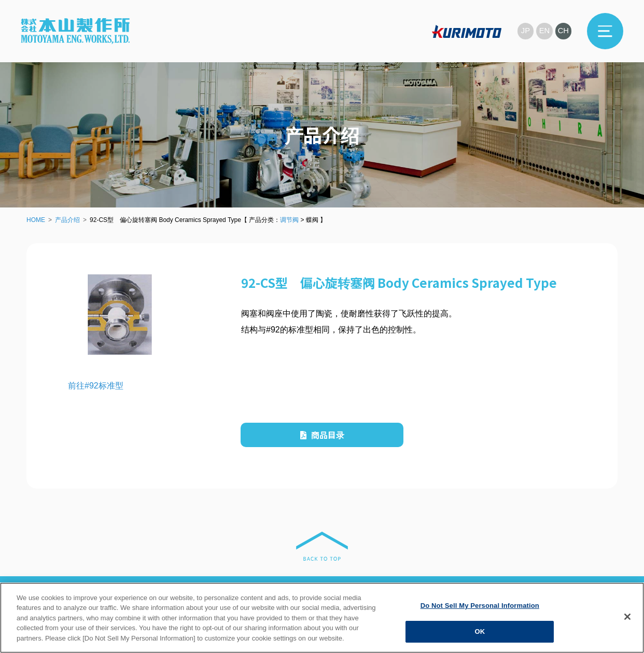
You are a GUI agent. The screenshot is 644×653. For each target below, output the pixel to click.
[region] (322, 618)
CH (563, 31)
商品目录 (322, 435)
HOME (36, 220)
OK (480, 631)
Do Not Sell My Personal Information (480, 606)
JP (525, 31)
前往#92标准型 (96, 386)
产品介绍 (67, 220)
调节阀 (289, 220)
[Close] (627, 617)
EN (544, 31)
